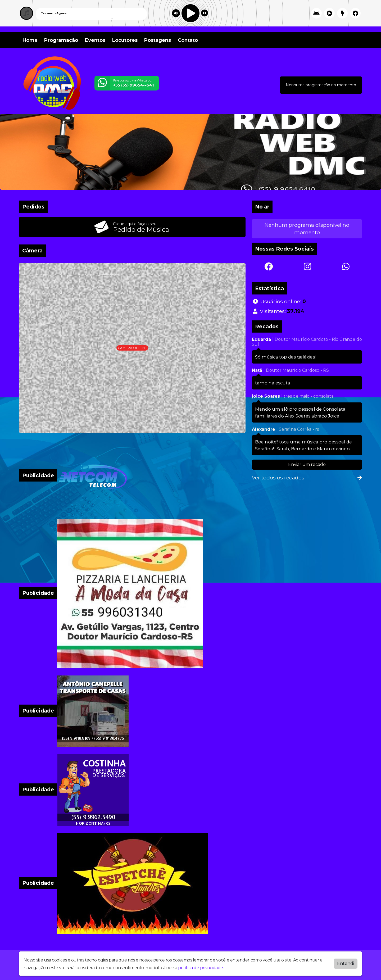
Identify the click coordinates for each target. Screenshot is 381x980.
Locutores (125, 40)
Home (30, 40)
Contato (188, 40)
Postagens (158, 40)
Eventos (95, 40)
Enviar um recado (307, 464)
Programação (61, 40)
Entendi (346, 962)
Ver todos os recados (307, 478)
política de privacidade (201, 966)
